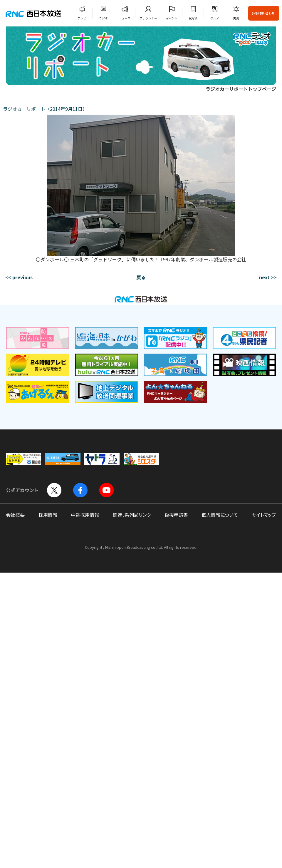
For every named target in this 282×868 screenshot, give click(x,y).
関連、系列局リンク (132, 515)
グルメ (215, 18)
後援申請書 (176, 515)
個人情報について (220, 515)
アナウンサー (148, 18)
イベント (172, 18)
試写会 (193, 18)
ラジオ (103, 18)
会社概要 (15, 515)
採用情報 (48, 515)
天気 (236, 18)
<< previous (19, 277)
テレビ (82, 18)
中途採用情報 (85, 515)
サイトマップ (264, 515)
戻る (141, 277)
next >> (268, 277)
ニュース (125, 18)
